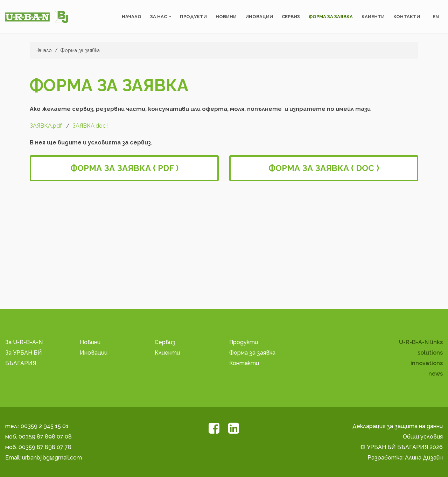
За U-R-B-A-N (24, 342)
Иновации (259, 17)
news (436, 374)
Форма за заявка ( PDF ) (124, 168)
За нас (159, 17)
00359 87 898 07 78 (45, 447)
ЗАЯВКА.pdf (46, 126)
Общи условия (423, 437)
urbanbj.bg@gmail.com (52, 458)
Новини (226, 17)
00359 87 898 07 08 (45, 437)
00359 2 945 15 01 (45, 426)
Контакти (407, 17)
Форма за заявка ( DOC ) (324, 168)
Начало (132, 17)
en (436, 17)
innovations (427, 363)
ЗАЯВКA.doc (89, 126)
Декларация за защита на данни (398, 426)
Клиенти (373, 17)
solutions (430, 353)
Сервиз (291, 17)
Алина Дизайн (424, 458)
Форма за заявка (331, 17)
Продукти (193, 17)
